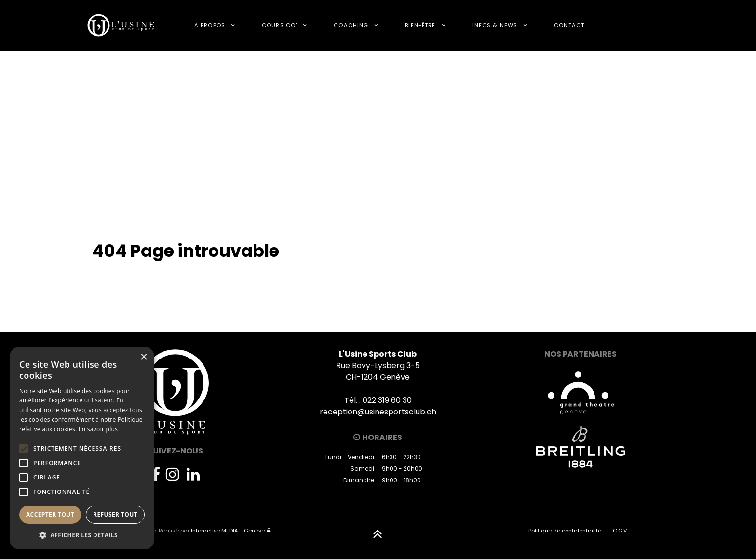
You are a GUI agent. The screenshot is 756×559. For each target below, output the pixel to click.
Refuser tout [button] (115, 514)
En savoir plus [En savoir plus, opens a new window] (98, 429)
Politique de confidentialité (565, 531)
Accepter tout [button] (50, 514)
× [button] (143, 357)
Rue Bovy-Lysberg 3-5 (378, 366)
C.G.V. (621, 531)
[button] (82, 535)
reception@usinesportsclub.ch (378, 412)
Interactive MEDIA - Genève (228, 531)
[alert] (82, 448)
